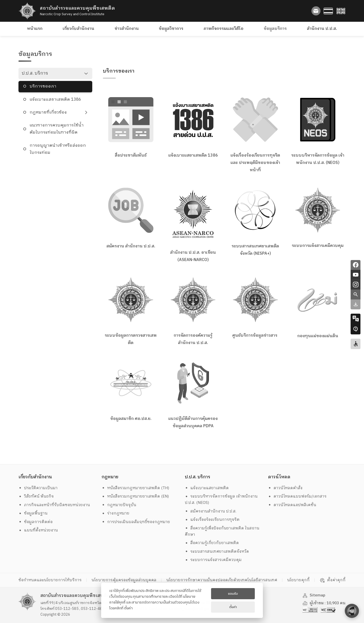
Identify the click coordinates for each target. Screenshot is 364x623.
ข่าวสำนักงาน (127, 29)
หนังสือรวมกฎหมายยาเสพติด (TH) (135, 488)
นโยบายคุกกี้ (298, 580)
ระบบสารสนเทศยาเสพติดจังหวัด (217, 552)
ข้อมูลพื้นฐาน (33, 513)
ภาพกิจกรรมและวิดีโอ (223, 29)
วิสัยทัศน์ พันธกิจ (36, 496)
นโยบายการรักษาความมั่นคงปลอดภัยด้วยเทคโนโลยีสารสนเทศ (222, 580)
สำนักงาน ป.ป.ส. (322, 29)
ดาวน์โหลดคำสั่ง (285, 488)
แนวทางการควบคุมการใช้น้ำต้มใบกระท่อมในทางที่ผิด (57, 129)
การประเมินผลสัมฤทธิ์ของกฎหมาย (136, 522)
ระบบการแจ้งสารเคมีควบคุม (213, 560)
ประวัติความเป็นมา (38, 488)
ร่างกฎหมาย (116, 513)
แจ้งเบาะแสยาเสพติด (207, 488)
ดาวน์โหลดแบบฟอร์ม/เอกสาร (297, 496)
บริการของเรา (43, 86)
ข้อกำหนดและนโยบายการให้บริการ (50, 580)
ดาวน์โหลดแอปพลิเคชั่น (292, 505)
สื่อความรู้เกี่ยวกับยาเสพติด (212, 543)
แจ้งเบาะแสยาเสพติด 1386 (55, 100)
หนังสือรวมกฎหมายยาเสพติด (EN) (135, 496)
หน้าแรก (35, 29)
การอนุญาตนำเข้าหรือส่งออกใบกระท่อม (58, 149)
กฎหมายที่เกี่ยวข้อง (48, 112)
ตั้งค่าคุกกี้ (333, 580)
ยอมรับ (233, 594)
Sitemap (314, 595)
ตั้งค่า (128, 608)
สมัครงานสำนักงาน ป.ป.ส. (211, 511)
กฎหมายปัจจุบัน (119, 505)
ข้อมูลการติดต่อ (36, 522)
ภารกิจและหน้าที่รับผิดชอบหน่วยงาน (54, 505)
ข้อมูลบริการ (275, 29)
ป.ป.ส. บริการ (35, 73)
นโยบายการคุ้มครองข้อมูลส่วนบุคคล (124, 580)
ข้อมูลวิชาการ (171, 29)
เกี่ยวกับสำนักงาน (78, 29)
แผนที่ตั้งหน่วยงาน (38, 530)
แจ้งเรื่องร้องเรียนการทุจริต (212, 520)
